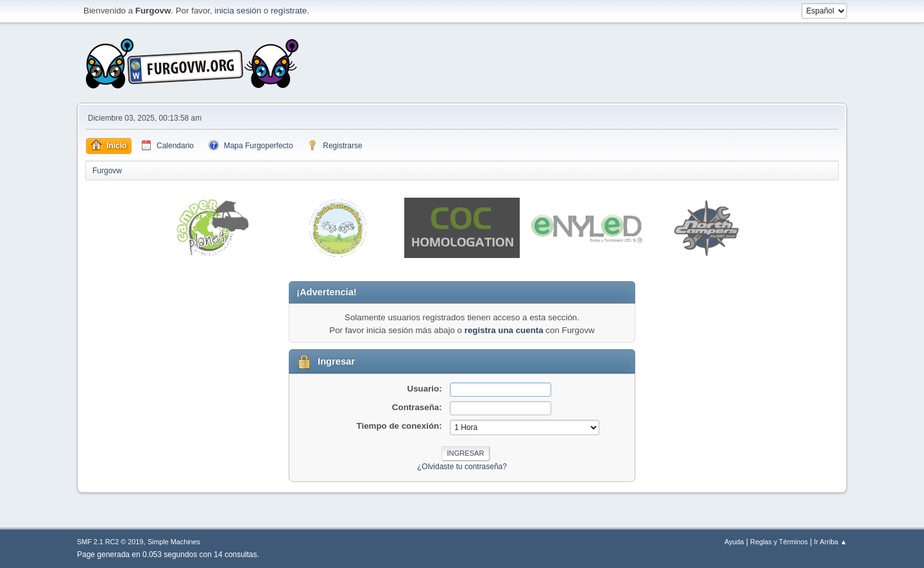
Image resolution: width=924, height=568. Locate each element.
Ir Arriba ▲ (831, 542)
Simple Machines (174, 542)
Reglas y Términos (779, 542)
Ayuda (734, 542)
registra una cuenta (504, 330)
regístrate (289, 11)
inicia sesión (238, 11)
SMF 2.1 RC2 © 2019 (110, 542)
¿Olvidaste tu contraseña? (462, 467)
